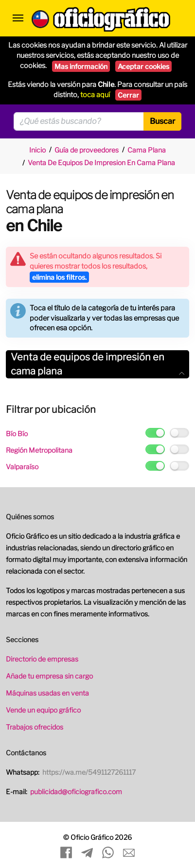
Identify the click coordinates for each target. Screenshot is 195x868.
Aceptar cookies (143, 66)
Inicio (37, 150)
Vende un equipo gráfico (43, 710)
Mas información (81, 66)
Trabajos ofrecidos (35, 727)
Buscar (162, 121)
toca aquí (95, 95)
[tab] (97, 364)
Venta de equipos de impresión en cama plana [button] (97, 364)
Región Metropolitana (39, 450)
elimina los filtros (59, 277)
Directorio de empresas (42, 659)
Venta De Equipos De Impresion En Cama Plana (101, 162)
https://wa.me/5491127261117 (89, 772)
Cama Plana (147, 150)
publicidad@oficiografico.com (76, 791)
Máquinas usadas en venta (47, 693)
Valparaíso (22, 467)
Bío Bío (17, 434)
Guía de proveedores (87, 150)
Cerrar (128, 95)
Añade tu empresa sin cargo (49, 676)
